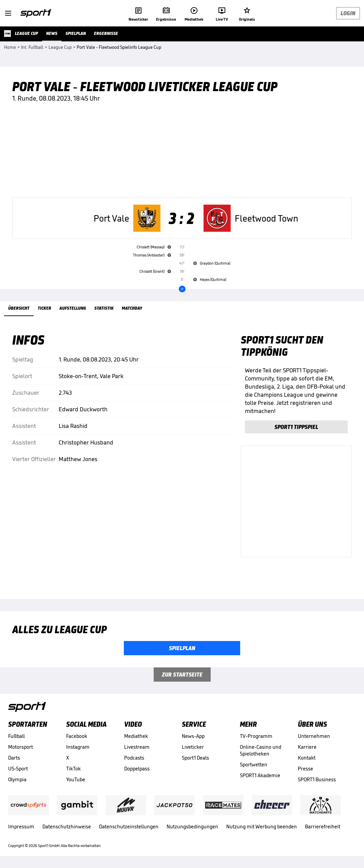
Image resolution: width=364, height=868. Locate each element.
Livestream (137, 747)
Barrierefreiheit (323, 826)
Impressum (21, 826)
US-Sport (18, 769)
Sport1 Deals (195, 758)
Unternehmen (314, 736)
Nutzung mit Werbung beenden (262, 826)
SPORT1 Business (317, 779)
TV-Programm (256, 736)
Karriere (307, 747)
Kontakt (307, 758)
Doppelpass (137, 769)
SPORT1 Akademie (260, 775)
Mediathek (136, 736)
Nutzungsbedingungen (192, 826)
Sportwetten (254, 764)
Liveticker (193, 747)
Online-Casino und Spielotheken (260, 750)
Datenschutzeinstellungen (129, 826)
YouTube (76, 779)
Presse (305, 769)
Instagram (78, 747)
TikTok (73, 769)
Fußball (16, 736)
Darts (14, 758)
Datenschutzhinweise (67, 826)
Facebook (77, 736)
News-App (193, 736)
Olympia (17, 779)
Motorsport (21, 747)
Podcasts (134, 758)
